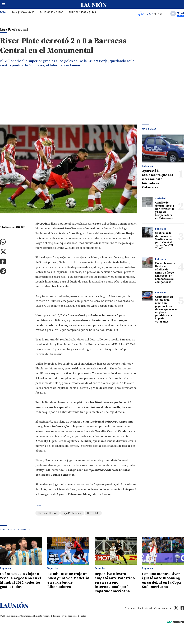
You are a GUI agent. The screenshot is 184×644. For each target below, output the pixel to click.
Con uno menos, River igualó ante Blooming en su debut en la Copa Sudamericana (162, 580)
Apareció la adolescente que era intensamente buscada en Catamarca (158, 179)
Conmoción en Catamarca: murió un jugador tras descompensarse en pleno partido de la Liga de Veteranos (166, 309)
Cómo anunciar (163, 608)
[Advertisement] (92, 99)
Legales (82, 615)
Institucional (145, 608)
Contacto (130, 608)
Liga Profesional (72, 513)
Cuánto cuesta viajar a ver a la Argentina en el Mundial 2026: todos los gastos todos (20, 580)
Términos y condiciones (65, 615)
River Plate (93, 513)
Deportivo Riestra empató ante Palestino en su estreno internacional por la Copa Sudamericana (115, 582)
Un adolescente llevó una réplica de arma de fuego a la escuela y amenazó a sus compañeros (165, 273)
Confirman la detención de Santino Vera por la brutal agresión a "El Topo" (164, 241)
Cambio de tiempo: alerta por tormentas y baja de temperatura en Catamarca (165, 211)
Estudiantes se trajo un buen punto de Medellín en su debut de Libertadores (68, 580)
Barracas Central (48, 513)
